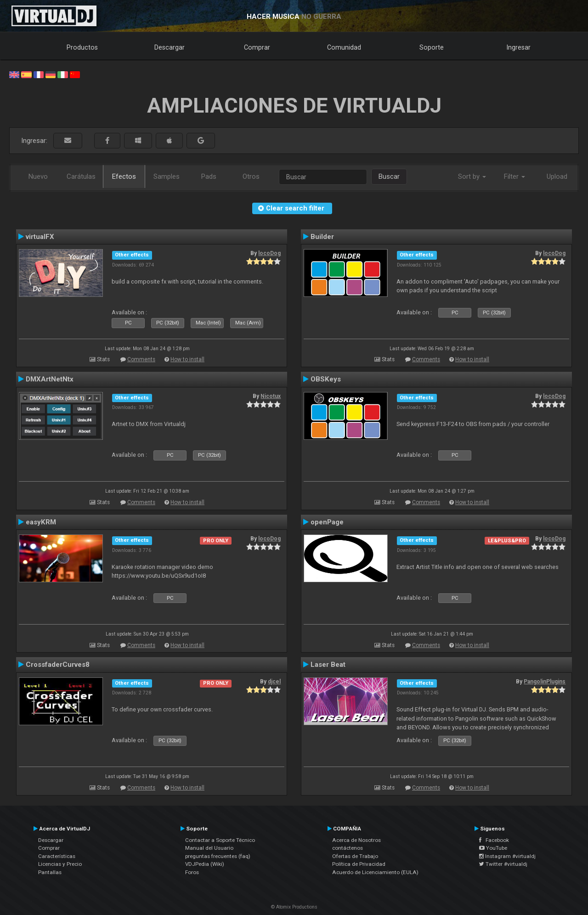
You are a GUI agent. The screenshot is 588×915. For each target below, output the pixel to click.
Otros (251, 176)
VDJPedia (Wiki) (205, 864)
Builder (322, 237)
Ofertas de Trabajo (355, 856)
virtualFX (40, 237)
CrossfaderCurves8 (58, 665)
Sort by (472, 176)
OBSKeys (326, 379)
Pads (209, 176)
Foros (192, 872)
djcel (274, 682)
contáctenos (348, 848)
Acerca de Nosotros (356, 840)
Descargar (170, 47)
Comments (141, 359)
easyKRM (41, 522)
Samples (167, 176)
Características (57, 856)
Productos (82, 47)
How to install (187, 359)
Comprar (257, 47)
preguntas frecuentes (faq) (218, 856)
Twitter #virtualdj (503, 864)
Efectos (124, 176)
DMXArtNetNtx (50, 379)
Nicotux (271, 396)
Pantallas (50, 872)
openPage (327, 522)
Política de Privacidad (359, 864)
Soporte (432, 47)
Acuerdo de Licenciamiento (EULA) (375, 872)
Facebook (494, 840)
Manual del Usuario (209, 848)
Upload (557, 176)
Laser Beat (328, 665)
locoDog (269, 253)
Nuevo (38, 176)
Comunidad (344, 47)
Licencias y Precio (60, 864)
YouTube (493, 848)
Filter (514, 176)
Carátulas (81, 176)
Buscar (389, 176)
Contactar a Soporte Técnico (220, 840)
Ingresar (519, 47)
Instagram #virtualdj (507, 856)
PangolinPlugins (545, 682)
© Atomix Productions (294, 907)
